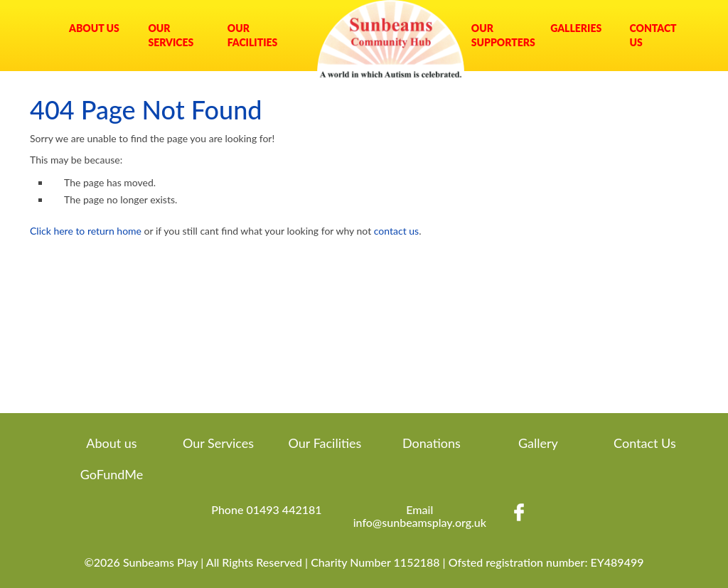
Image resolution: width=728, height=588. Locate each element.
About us (111, 443)
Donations (432, 443)
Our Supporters (500, 35)
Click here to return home (86, 231)
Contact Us (653, 35)
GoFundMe (112, 474)
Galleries (576, 28)
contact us (396, 231)
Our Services (171, 35)
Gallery (538, 443)
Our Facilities (253, 35)
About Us (94, 28)
